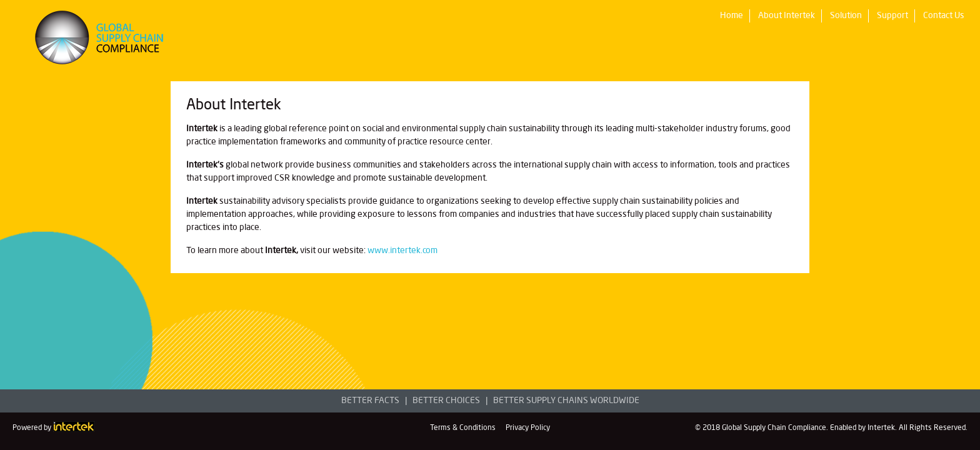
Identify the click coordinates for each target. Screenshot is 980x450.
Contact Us (944, 16)
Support (892, 16)
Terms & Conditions (463, 428)
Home (732, 16)
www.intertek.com (402, 251)
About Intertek (787, 16)
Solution (846, 16)
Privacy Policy (528, 428)
